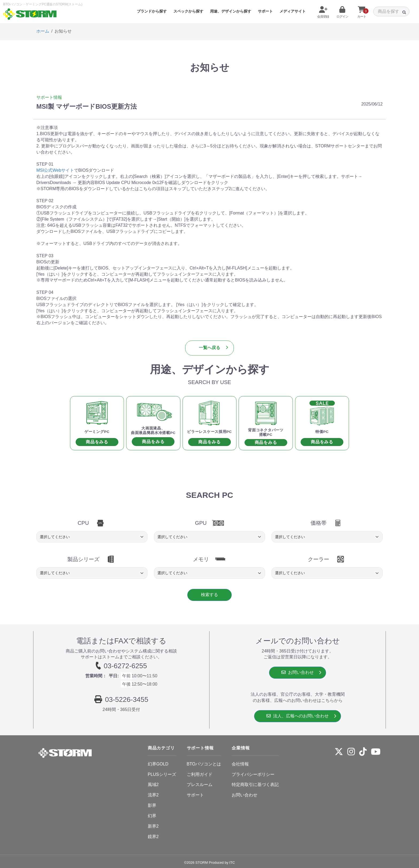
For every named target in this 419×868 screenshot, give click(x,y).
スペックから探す (188, 11)
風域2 (153, 785)
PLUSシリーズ (162, 774)
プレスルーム (200, 785)
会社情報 (240, 764)
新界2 (153, 826)
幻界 (152, 816)
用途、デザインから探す (231, 11)
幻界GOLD (158, 764)
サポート (265, 11)
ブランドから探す (152, 11)
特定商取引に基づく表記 (255, 785)
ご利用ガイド (200, 774)
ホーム (43, 31)
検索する (210, 595)
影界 (152, 805)
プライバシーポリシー (253, 774)
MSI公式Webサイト (55, 170)
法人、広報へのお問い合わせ (298, 716)
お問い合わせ (298, 672)
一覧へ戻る (210, 348)
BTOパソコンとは (204, 764)
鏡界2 (153, 837)
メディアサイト (293, 11)
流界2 (153, 795)
